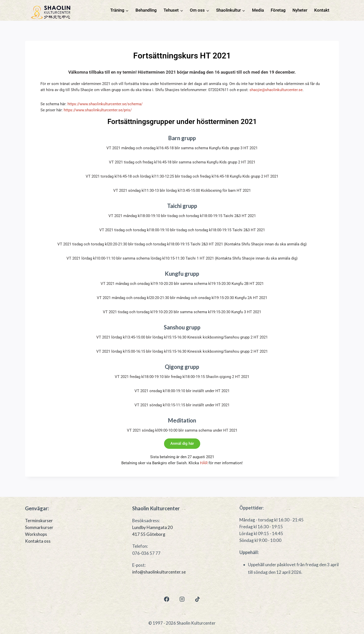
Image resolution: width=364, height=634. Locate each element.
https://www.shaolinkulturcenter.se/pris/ (98, 110)
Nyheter (300, 10)
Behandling (146, 10)
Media (258, 10)
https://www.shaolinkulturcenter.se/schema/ (105, 104)
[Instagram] (182, 599)
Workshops (36, 534)
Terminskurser (39, 521)
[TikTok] (198, 599)
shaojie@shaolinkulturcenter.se (276, 90)
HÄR (204, 463)
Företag (278, 10)
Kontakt (322, 10)
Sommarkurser (39, 527)
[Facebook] (166, 599)
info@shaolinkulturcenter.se (159, 572)
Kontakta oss (38, 541)
